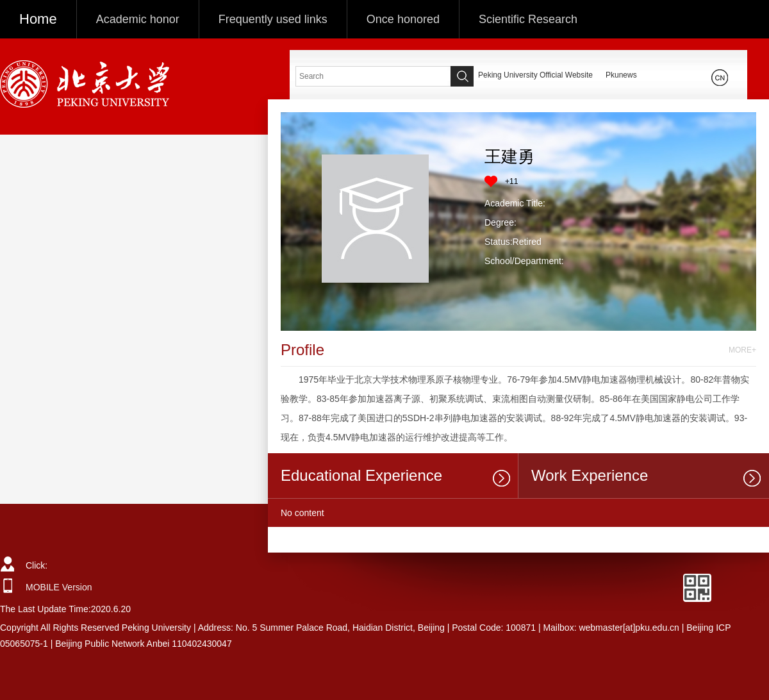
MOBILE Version (59, 587)
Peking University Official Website (535, 75)
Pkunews (621, 75)
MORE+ (742, 350)
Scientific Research (528, 19)
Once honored (403, 19)
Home (38, 19)
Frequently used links (273, 19)
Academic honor (138, 19)
